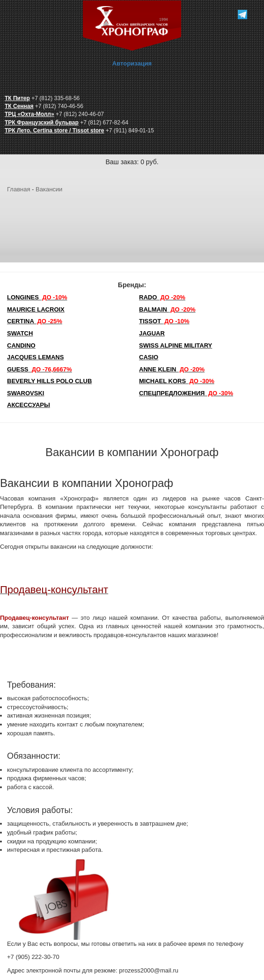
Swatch (20, 333)
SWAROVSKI (26, 393)
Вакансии (49, 189)
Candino (21, 345)
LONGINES (37, 297)
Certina (35, 321)
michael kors (177, 381)
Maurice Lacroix (36, 309)
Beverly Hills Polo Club (49, 381)
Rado (162, 297)
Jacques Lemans (35, 357)
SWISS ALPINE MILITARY (176, 345)
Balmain (167, 309)
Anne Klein (172, 369)
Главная (18, 189)
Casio (149, 357)
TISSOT (164, 321)
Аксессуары (29, 405)
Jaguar (152, 333)
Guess (40, 369)
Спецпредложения (186, 393)
